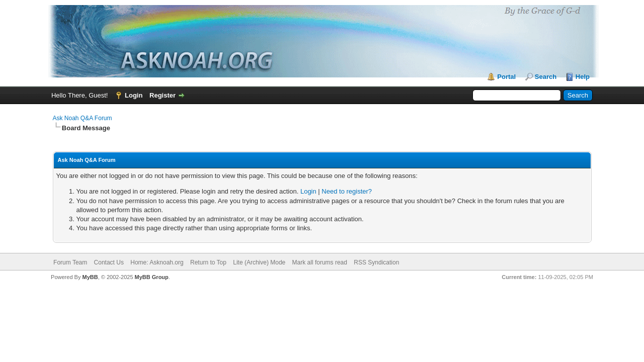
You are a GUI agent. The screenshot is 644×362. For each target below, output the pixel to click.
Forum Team (70, 262)
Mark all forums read (320, 262)
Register (163, 95)
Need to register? (347, 191)
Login (134, 95)
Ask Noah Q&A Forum (83, 118)
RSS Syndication (376, 262)
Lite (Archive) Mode (259, 262)
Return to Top (208, 262)
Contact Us (109, 262)
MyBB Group (152, 277)
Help (583, 77)
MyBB (90, 277)
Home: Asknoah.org (157, 262)
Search (546, 77)
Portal (506, 77)
